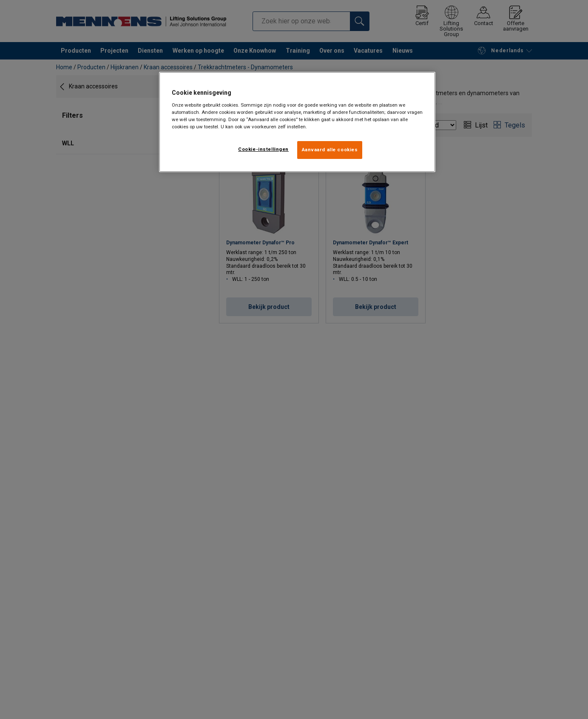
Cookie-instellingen (263, 149)
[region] (297, 122)
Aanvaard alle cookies (330, 150)
